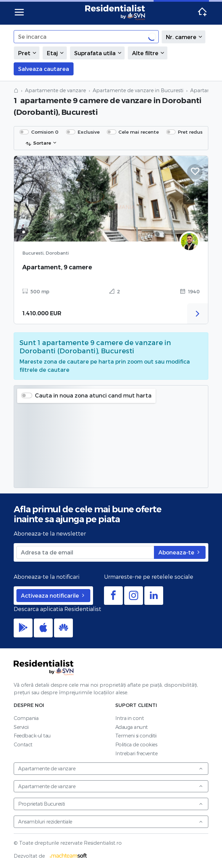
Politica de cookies (136, 744)
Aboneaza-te (180, 552)
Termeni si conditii (136, 736)
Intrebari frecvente (136, 753)
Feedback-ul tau (32, 736)
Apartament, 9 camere (57, 267)
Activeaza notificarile (53, 595)
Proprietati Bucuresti (111, 804)
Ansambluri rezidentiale (111, 822)
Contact (23, 744)
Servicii (21, 727)
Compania (26, 718)
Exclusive (89, 132)
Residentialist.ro (115, 12)
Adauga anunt (132, 727)
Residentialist (44, 668)
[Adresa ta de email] (85, 552)
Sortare (38, 143)
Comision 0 (45, 132)
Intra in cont (130, 718)
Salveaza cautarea (44, 69)
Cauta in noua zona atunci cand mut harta (93, 395)
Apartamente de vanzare (55, 90)
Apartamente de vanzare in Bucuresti (138, 90)
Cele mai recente (139, 132)
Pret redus (190, 132)
